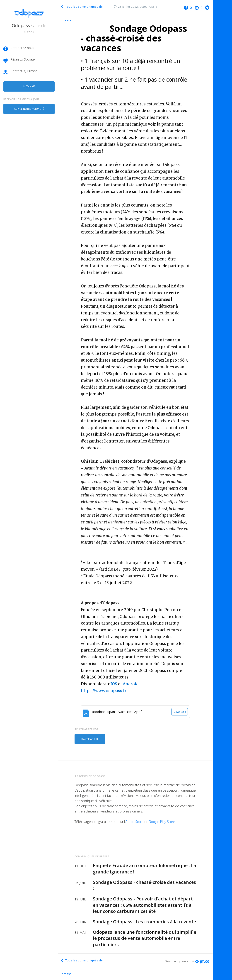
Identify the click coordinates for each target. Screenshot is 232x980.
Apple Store (134, 821)
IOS (114, 684)
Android (131, 684)
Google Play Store (162, 821)
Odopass (29, 29)
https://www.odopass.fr (104, 691)
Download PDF (89, 738)
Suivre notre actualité (29, 107)
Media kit (29, 86)
